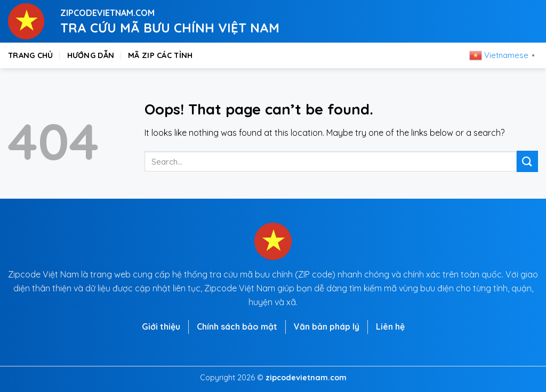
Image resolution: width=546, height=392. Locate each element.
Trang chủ (31, 55)
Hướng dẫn (91, 55)
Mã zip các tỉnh (160, 55)
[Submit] (527, 161)
